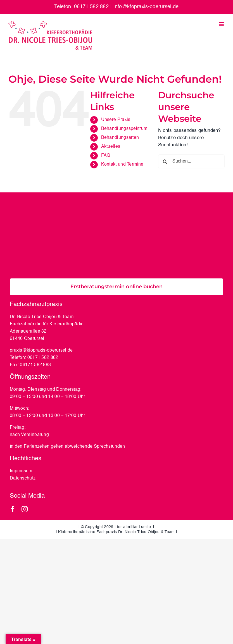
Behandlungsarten (120, 138)
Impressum (21, 471)
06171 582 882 (43, 358)
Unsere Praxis (116, 120)
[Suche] (165, 161)
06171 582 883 (35, 365)
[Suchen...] (191, 161)
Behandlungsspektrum (124, 129)
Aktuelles (111, 147)
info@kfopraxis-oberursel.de (146, 7)
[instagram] (25, 509)
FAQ (106, 156)
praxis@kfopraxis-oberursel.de (41, 350)
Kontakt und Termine (122, 164)
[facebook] (13, 509)
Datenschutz (23, 478)
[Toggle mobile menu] (222, 24)
